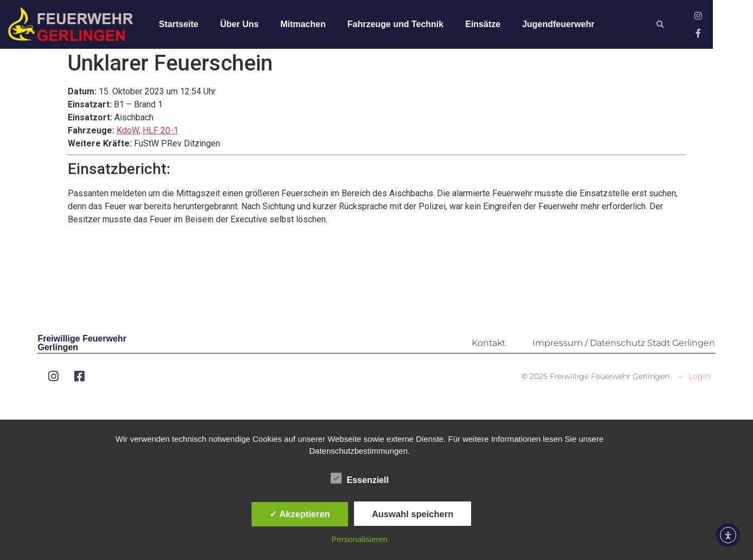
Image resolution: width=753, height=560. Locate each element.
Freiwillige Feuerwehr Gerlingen (82, 348)
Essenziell (360, 478)
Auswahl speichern (413, 514)
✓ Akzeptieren (300, 514)
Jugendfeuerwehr (566, 25)
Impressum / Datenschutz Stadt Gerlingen (624, 348)
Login (699, 381)
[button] (697, 26)
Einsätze (491, 25)
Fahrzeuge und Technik (403, 25)
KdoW (128, 136)
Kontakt (488, 348)
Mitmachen (311, 25)
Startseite (187, 25)
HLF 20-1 (160, 136)
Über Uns (247, 25)
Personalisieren (360, 539)
